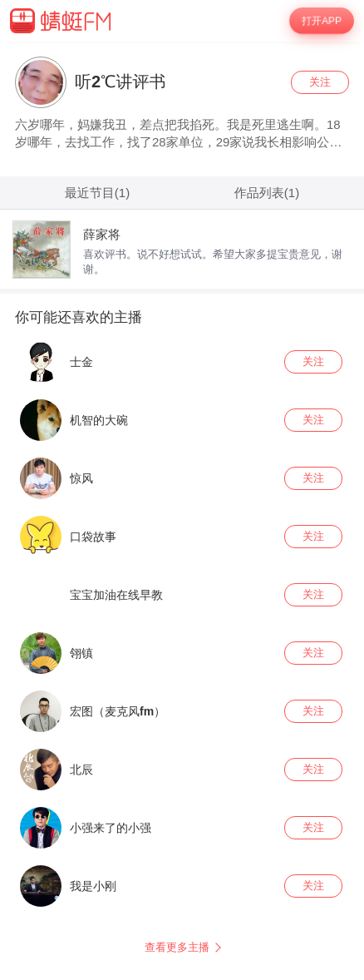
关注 (320, 82)
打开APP (322, 21)
